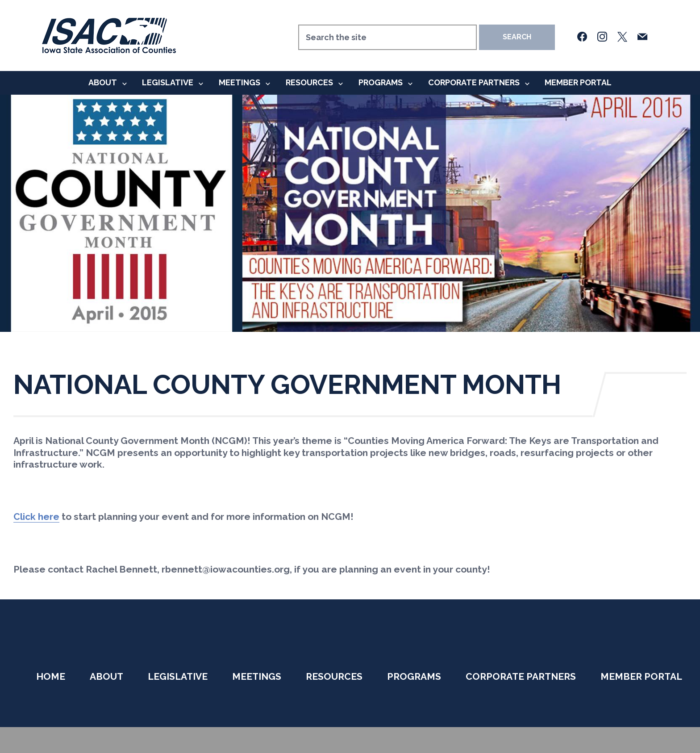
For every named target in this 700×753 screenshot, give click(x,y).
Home (51, 676)
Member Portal (578, 82)
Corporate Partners (474, 82)
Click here (36, 517)
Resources (309, 82)
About (103, 82)
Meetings (240, 82)
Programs (381, 82)
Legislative (168, 82)
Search (517, 37)
